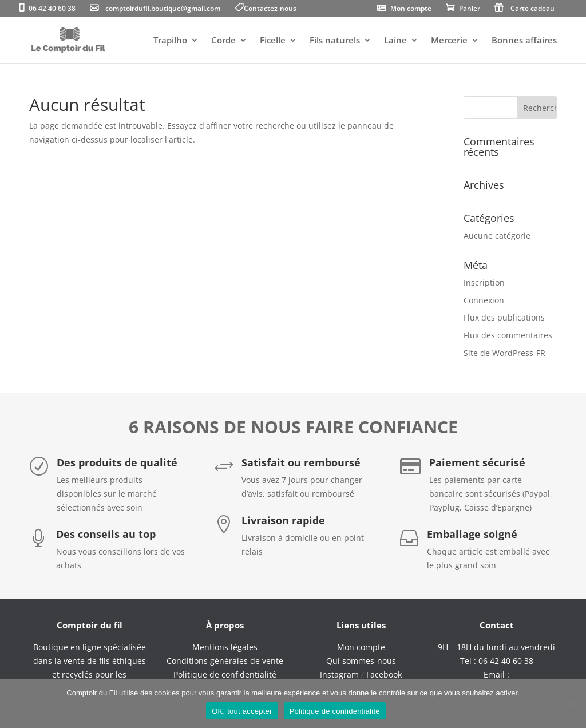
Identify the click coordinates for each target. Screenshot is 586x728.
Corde (223, 41)
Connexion (484, 300)
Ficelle (273, 41)
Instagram (339, 674)
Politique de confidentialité (335, 711)
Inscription (484, 282)
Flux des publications (504, 317)
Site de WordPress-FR (504, 353)
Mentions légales (225, 647)
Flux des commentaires (508, 335)
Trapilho (170, 41)
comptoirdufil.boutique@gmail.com (163, 9)
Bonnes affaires (524, 41)
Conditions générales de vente (225, 661)
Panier (470, 9)
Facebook (384, 674)
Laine (395, 41)
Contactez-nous (270, 9)
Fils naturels (335, 41)
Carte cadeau (532, 9)
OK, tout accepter (242, 711)
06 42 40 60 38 (52, 9)
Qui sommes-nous (361, 661)
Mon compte (411, 9)
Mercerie (449, 41)
